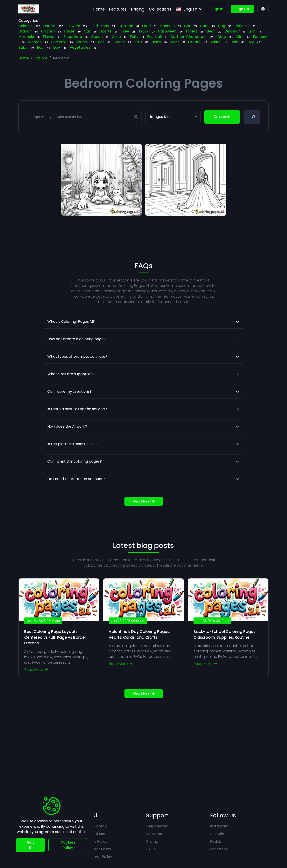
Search (222, 117)
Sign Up (242, 9)
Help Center (157, 826)
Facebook (219, 849)
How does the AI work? (67, 447)
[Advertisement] (143, 748)
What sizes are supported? (71, 394)
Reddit (216, 841)
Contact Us (28, 834)
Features (154, 834)
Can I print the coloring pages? (75, 482)
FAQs (151, 849)
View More (144, 522)
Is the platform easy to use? (72, 464)
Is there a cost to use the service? (77, 429)
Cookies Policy (95, 841)
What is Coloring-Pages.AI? (71, 342)
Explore (41, 58)
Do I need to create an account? (76, 499)
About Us (26, 826)
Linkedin (217, 834)
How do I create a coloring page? (76, 359)
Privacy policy (95, 826)
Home (24, 58)
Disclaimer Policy (97, 857)
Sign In (217, 9)
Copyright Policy (97, 849)
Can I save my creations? (70, 412)
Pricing (152, 841)
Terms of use (94, 834)
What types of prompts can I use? (77, 377)
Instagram (219, 826)
